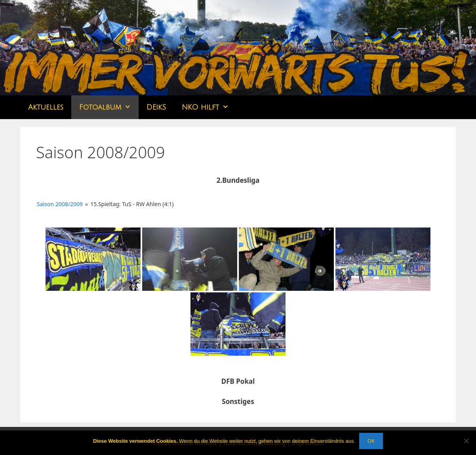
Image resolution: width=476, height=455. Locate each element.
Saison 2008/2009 (60, 204)
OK (371, 441)
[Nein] (466, 441)
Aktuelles (46, 107)
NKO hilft (209, 107)
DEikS (156, 107)
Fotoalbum (109, 107)
